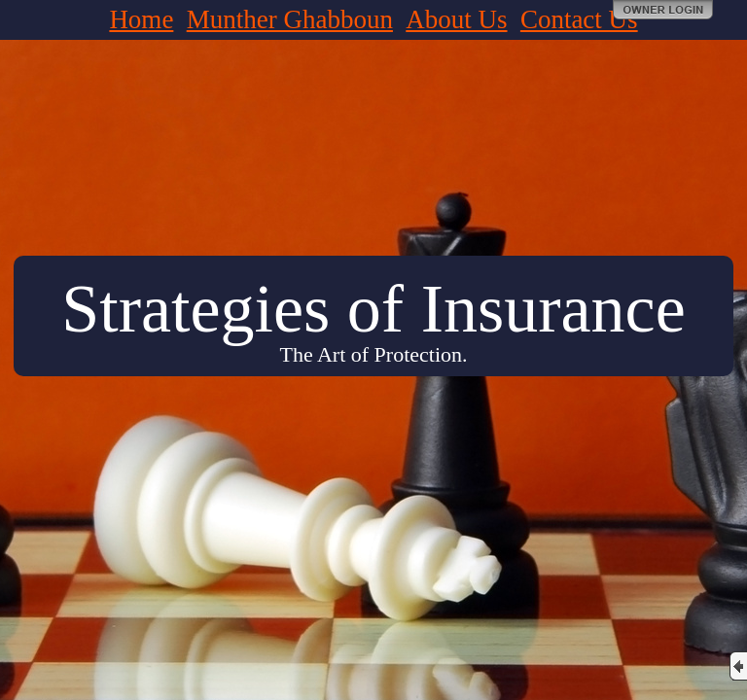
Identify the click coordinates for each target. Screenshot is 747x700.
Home (141, 19)
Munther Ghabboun (290, 19)
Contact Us (579, 19)
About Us (456, 19)
